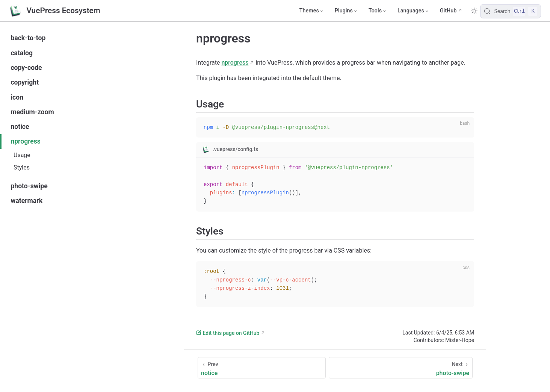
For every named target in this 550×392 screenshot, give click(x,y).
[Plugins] (346, 11)
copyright (25, 82)
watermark (26, 201)
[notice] (262, 368)
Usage (22, 155)
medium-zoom (32, 112)
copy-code (26, 68)
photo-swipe (29, 186)
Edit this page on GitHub (228, 333)
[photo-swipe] (401, 368)
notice (20, 127)
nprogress (26, 141)
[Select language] (413, 11)
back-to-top (28, 38)
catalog (22, 53)
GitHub (448, 11)
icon (17, 97)
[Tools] (377, 11)
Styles (22, 167)
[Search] (511, 11)
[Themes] (311, 11)
